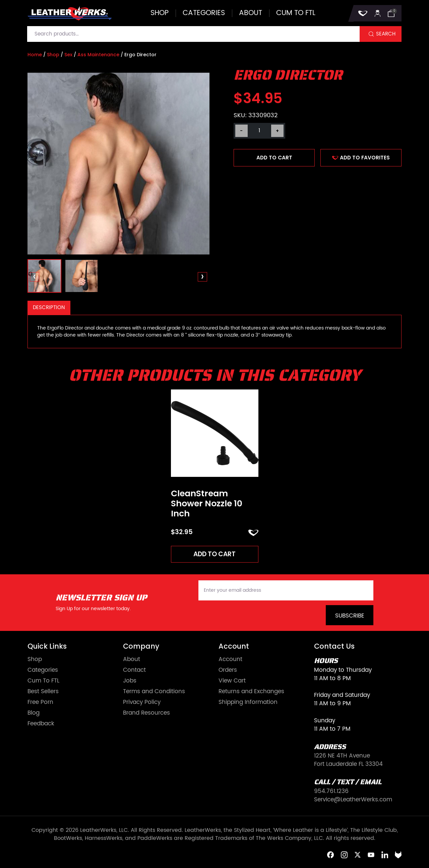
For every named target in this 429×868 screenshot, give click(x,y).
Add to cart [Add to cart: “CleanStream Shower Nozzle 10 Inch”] (214, 554)
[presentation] (35, 277)
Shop (160, 13)
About (251, 13)
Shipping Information (248, 702)
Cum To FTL (43, 681)
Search (386, 34)
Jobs (130, 681)
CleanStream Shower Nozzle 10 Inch (207, 504)
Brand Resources (146, 713)
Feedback (41, 724)
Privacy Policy (142, 702)
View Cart (232, 681)
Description (49, 308)
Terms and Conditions (154, 692)
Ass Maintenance (98, 55)
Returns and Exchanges (251, 692)
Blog (34, 713)
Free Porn (40, 702)
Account (230, 660)
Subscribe (350, 616)
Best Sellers (43, 692)
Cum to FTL (296, 13)
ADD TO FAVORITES (361, 158)
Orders (228, 671)
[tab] (49, 308)
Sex (68, 55)
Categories (204, 13)
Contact (134, 671)
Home (35, 55)
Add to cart (274, 158)
